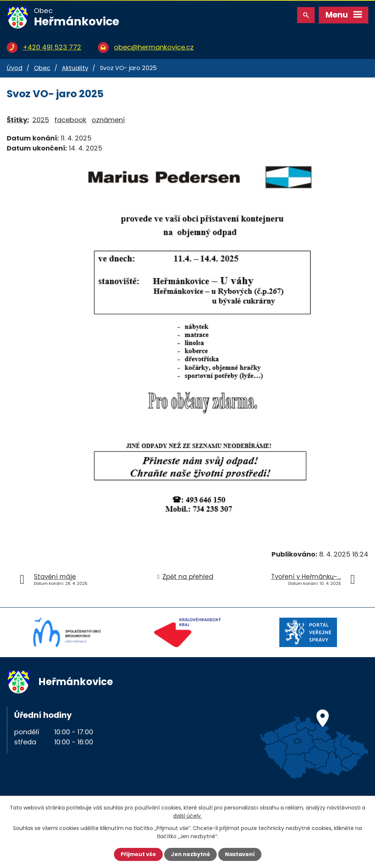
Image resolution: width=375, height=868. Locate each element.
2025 (41, 120)
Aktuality (75, 68)
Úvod (15, 68)
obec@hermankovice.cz (154, 47)
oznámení (108, 120)
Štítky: (18, 120)
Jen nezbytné (190, 854)
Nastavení (240, 854)
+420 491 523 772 (52, 47)
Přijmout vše (138, 854)
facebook (70, 120)
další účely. (187, 816)
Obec (42, 68)
